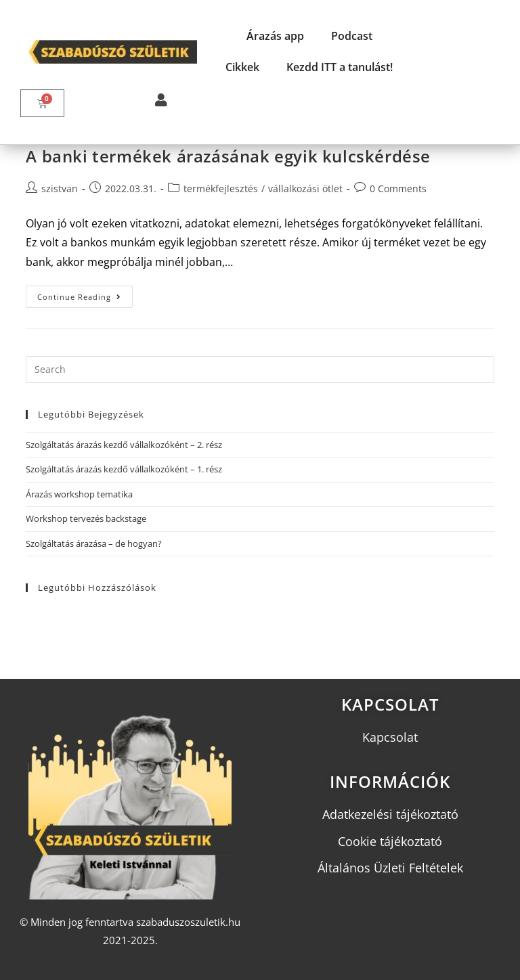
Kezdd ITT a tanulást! (340, 67)
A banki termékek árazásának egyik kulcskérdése (228, 156)
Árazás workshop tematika (79, 494)
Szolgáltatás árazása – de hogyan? (94, 543)
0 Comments (398, 188)
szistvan (60, 188)
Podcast (352, 36)
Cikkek (242, 67)
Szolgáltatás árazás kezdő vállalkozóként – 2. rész (124, 445)
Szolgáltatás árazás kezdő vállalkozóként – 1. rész (124, 469)
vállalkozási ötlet (305, 188)
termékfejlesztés (221, 188)
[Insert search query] (260, 370)
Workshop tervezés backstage (86, 518)
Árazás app (275, 36)
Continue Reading (85, 294)
